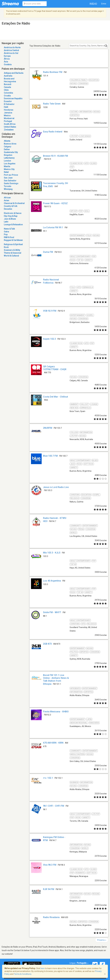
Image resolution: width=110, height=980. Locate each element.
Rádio (93, 4)
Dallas (7, 149)
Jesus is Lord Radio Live (56, 487)
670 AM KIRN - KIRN (53, 743)
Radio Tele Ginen (52, 104)
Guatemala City (11, 152)
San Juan (8, 178)
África (7, 59)
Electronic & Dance (13, 213)
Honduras (9, 110)
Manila (7, 166)
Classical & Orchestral (14, 203)
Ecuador (8, 101)
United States (10, 127)
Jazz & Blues (10, 219)
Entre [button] (104, 4)
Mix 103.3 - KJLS (52, 553)
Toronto (8, 186)
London (7, 161)
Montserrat (9, 118)
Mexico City (9, 169)
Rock (6, 247)
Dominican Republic (13, 99)
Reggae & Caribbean (13, 240)
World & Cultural (11, 256)
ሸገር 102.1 (48, 778)
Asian (6, 200)
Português (83, 963)
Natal (6, 172)
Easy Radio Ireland (53, 132)
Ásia (6, 62)
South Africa (10, 124)
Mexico (7, 116)
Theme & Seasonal (13, 253)
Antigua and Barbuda (14, 73)
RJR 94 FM (49, 889)
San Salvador (10, 181)
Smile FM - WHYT (52, 612)
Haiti (6, 107)
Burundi (8, 84)
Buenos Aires (10, 144)
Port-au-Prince (11, 175)
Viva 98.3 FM (50, 865)
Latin (6, 222)
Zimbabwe (9, 130)
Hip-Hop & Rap (11, 216)
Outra (6, 232)
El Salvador (9, 104)
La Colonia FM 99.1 (53, 227)
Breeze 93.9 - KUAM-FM (55, 156)
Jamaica (8, 113)
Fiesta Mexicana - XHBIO (56, 712)
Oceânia (8, 65)
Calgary (7, 147)
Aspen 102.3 (49, 339)
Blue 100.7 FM (50, 456)
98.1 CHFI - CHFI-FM (54, 806)
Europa (7, 56)
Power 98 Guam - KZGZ (55, 203)
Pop (6, 234)
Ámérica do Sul (11, 53)
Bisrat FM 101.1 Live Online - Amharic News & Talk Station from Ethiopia (56, 680)
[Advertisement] (69, 61)
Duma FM (48, 252)
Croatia (7, 96)
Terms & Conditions (23, 974)
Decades (8, 209)
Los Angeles (10, 164)
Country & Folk (11, 206)
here (43, 968)
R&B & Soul (9, 237)
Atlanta (7, 141)
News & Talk (9, 229)
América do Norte (12, 47)
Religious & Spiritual (13, 244)
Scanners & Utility (12, 250)
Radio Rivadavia (51, 917)
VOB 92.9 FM (50, 311)
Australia (8, 76)
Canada (7, 87)
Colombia (8, 93)
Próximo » (102, 940)
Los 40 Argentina (52, 581)
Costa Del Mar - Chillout (55, 397)
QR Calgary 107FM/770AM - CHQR (55, 368)
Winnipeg (8, 189)
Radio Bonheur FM (53, 72)
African (7, 198)
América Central (11, 50)
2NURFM (48, 428)
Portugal (8, 121)
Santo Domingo (11, 183)
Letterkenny (9, 158)
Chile (6, 90)
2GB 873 (47, 644)
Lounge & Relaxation (13, 225)
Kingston (8, 155)
